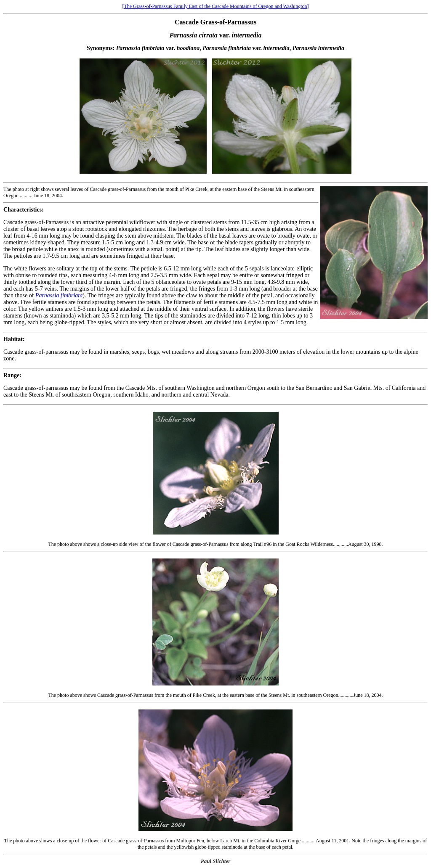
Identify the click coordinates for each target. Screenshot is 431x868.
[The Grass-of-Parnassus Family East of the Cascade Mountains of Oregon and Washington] (215, 6)
